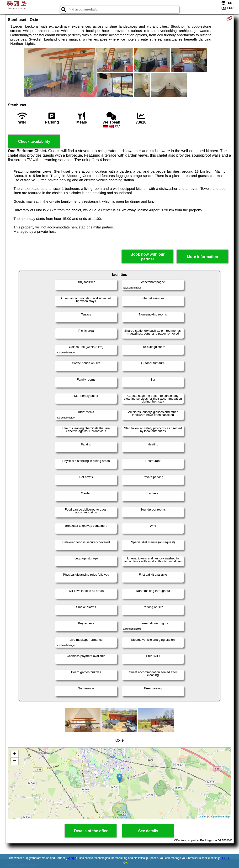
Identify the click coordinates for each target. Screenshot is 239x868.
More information (203, 257)
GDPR (226, 858)
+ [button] (15, 754)
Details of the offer (91, 831)
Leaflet (202, 816)
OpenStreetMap (220, 816)
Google (72, 858)
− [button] (15, 761)
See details (148, 831)
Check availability (34, 142)
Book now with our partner (147, 257)
